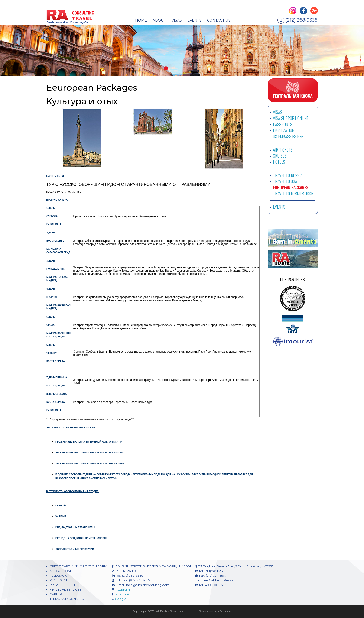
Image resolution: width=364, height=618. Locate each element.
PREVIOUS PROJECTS (66, 585)
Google (121, 599)
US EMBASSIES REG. (289, 136)
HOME (141, 20)
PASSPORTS (283, 124)
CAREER (56, 594)
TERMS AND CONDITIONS (69, 599)
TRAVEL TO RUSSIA (288, 175)
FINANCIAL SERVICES (66, 589)
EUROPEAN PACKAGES (291, 187)
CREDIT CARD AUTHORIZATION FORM (78, 566)
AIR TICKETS (283, 150)
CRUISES (280, 156)
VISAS (278, 112)
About (159, 20)
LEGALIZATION (284, 130)
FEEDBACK (58, 576)
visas (177, 20)
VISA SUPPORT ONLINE (291, 118)
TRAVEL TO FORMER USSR (293, 194)
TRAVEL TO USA (285, 181)
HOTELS (279, 162)
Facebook (122, 594)
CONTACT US (219, 20)
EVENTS (194, 20)
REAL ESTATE (59, 580)
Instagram (122, 589)
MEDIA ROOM (60, 571)
